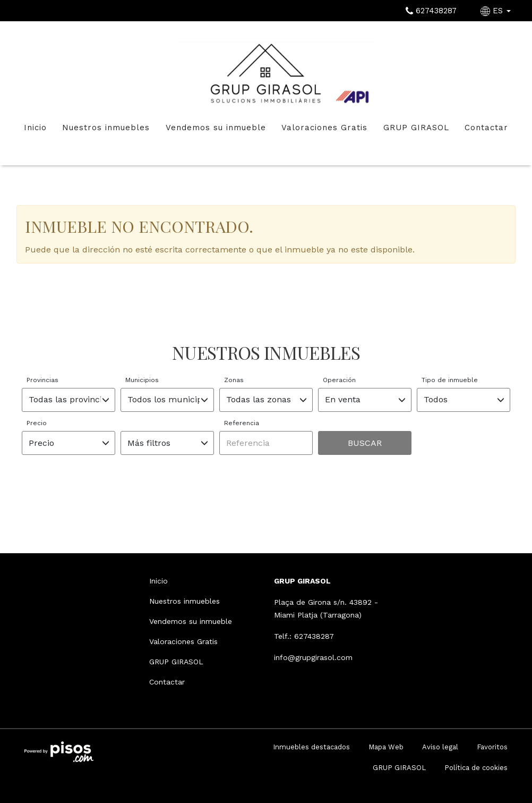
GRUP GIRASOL (416, 128)
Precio (37, 423)
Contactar (486, 128)
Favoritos (492, 747)
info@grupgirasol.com (313, 657)
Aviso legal (440, 747)
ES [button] (497, 11)
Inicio (35, 128)
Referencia (242, 423)
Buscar (365, 443)
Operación (339, 380)
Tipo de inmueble (450, 380)
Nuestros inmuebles (106, 128)
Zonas (234, 380)
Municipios (142, 380)
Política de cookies (476, 768)
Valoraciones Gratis (324, 128)
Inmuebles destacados (311, 747)
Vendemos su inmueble (216, 128)
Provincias (42, 380)
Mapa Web (386, 747)
